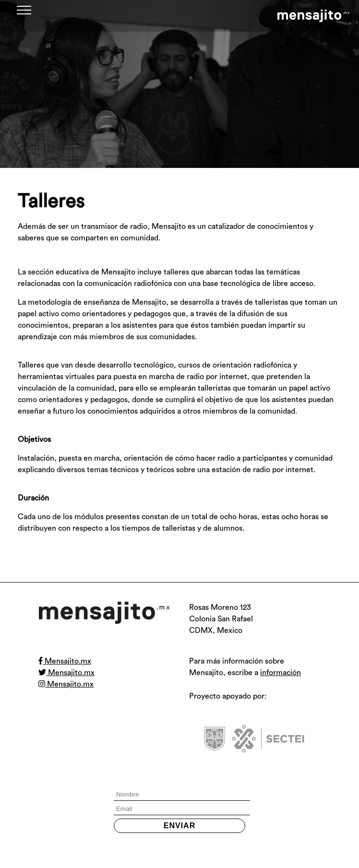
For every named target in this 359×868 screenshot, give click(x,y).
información (281, 673)
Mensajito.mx (65, 661)
